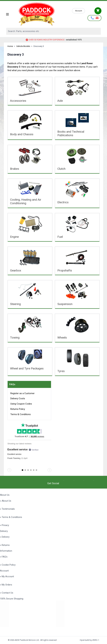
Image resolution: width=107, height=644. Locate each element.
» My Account (7, 576)
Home (10, 46)
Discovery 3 (39, 46)
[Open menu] (7, 14)
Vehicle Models (23, 46)
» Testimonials (7, 509)
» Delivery (5, 537)
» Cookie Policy (8, 565)
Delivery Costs (18, 398)
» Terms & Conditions (11, 517)
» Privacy (4, 525)
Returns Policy (18, 409)
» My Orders (6, 585)
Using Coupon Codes (21, 404)
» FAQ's (4, 557)
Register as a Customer (22, 393)
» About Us (6, 501)
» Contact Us (7, 593)
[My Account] (79, 11)
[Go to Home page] (41, 14)
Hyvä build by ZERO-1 (89, 640)
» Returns (5, 545)
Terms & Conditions (21, 414)
